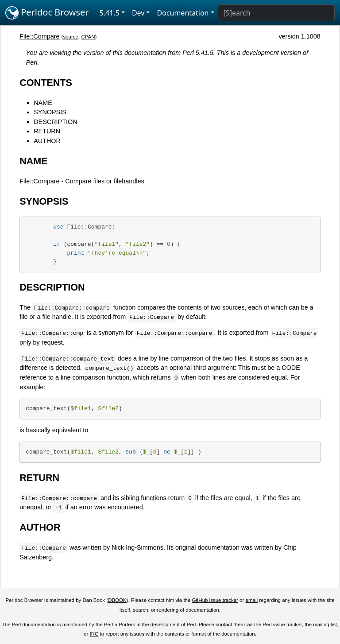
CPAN (88, 37)
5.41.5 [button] (110, 13)
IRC (94, 634)
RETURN (47, 131)
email (252, 600)
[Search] (276, 13)
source (71, 37)
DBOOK (117, 600)
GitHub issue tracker (215, 600)
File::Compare (39, 36)
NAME (43, 103)
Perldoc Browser (47, 13)
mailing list (325, 625)
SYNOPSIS (50, 112)
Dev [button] (138, 13)
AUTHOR (47, 141)
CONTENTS (46, 83)
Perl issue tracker (282, 625)
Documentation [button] (183, 13)
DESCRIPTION (55, 122)
